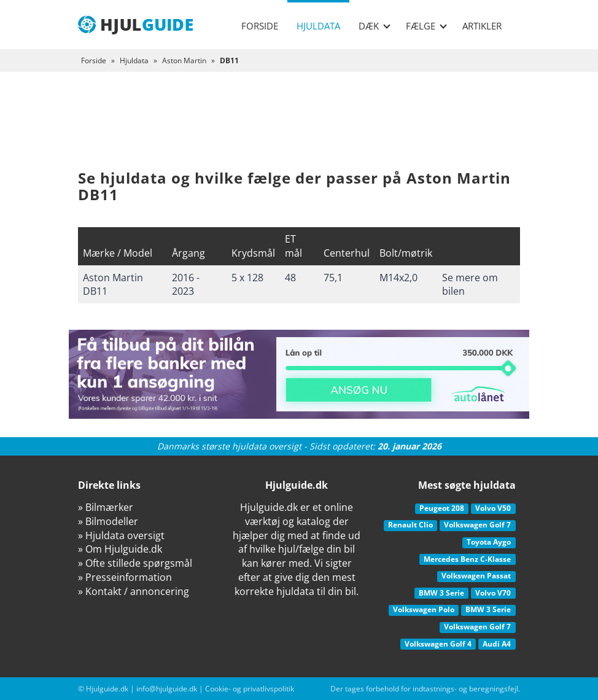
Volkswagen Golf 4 (438, 644)
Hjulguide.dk (107, 689)
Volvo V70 (493, 593)
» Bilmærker (106, 507)
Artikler (482, 26)
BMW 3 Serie (441, 593)
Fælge (426, 26)
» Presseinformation (125, 577)
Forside (260, 26)
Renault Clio (410, 525)
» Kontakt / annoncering (134, 591)
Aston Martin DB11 (113, 285)
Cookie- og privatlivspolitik (250, 689)
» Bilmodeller (108, 521)
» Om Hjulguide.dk (120, 549)
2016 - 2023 (186, 285)
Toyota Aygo (489, 542)
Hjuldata (318, 26)
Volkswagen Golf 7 (477, 525)
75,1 (333, 278)
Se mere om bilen (470, 285)
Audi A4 (497, 644)
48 (290, 278)
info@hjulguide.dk (167, 689)
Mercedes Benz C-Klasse (467, 559)
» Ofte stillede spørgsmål (135, 563)
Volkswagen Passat (476, 576)
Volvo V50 (493, 508)
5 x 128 (247, 278)
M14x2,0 (398, 278)
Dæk (375, 26)
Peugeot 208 (442, 508)
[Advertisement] (299, 130)
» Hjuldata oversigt (121, 535)
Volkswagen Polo (424, 609)
